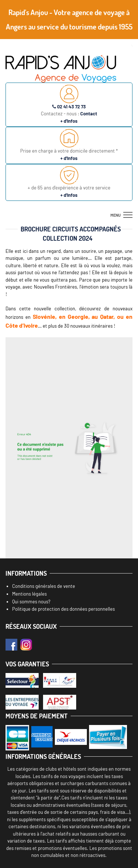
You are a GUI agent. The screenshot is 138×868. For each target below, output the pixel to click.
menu (116, 215)
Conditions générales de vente (44, 586)
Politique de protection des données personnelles (63, 609)
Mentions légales (29, 594)
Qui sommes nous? (31, 602)
